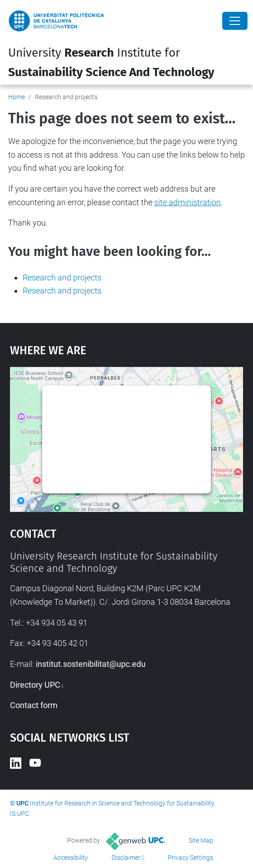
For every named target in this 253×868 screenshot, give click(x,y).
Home (17, 97)
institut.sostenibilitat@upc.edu (91, 664)
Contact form (34, 705)
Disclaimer (126, 858)
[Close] (235, 21)
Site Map (201, 840)
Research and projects (62, 277)
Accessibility (71, 858)
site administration (187, 202)
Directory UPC (35, 685)
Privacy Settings (190, 858)
